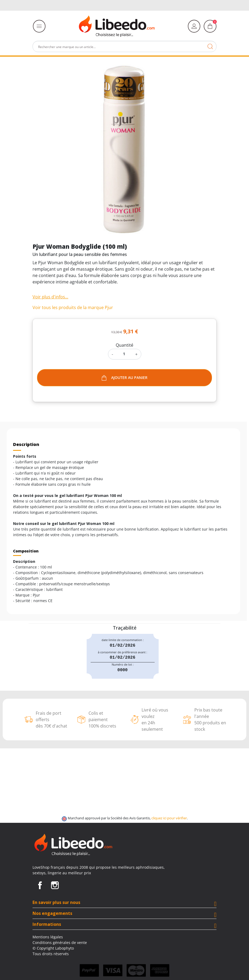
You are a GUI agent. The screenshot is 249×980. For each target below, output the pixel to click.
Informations (47, 924)
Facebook (40, 885)
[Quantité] (124, 354)
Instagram (55, 885)
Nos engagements (52, 913)
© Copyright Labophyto (53, 948)
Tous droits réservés (51, 954)
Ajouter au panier (124, 378)
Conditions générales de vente (60, 943)
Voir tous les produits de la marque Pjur (73, 307)
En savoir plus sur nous (56, 902)
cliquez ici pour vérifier (169, 818)
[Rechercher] (124, 46)
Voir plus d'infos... (50, 297)
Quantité (124, 345)
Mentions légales (48, 937)
